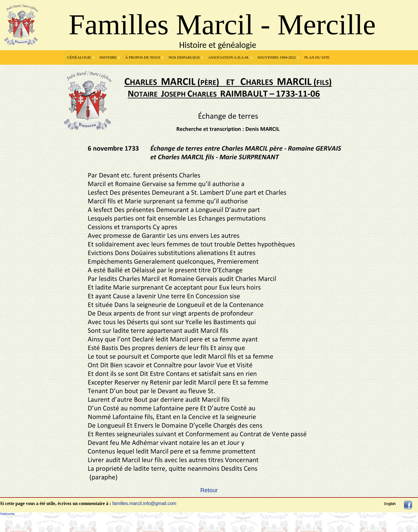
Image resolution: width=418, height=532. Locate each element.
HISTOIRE (108, 57)
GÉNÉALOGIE (79, 57)
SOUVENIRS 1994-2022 (277, 57)
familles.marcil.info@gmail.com (144, 503)
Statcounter (7, 514)
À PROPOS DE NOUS (143, 57)
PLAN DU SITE (317, 57)
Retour (209, 490)
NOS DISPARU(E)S (184, 57)
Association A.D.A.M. (229, 57)
